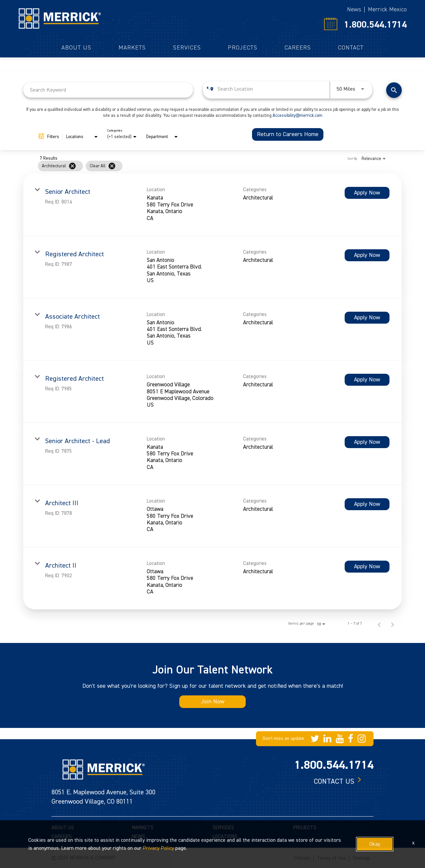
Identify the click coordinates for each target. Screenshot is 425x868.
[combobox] (108, 90)
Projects (243, 48)
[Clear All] (112, 166)
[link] (212, 205)
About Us (76, 48)
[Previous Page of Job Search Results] (379, 624)
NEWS (139, 837)
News (354, 9)
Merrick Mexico (387, 9)
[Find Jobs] (394, 90)
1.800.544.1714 (375, 25)
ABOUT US (63, 828)
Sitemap (361, 858)
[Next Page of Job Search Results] (392, 624)
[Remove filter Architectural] (72, 166)
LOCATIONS (225, 837)
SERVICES (223, 828)
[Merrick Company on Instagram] (362, 739)
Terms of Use (332, 858)
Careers (298, 48)
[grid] (200, 166)
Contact (351, 48)
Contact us (334, 781)
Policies (302, 858)
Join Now (213, 702)
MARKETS (143, 828)
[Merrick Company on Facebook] (351, 739)
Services (187, 48)
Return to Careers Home (288, 134)
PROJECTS (305, 828)
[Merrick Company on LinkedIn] (327, 739)
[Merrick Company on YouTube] (340, 739)
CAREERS (62, 837)
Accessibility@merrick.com (297, 116)
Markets (132, 48)
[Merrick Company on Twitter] (315, 739)
